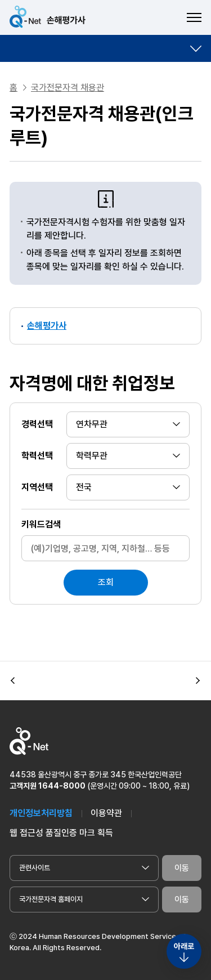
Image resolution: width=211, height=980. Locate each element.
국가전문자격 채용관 (68, 88)
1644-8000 (62, 786)
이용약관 (106, 813)
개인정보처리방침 (41, 813)
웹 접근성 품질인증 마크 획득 (61, 833)
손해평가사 (47, 326)
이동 (182, 868)
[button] (13, 681)
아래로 (184, 946)
